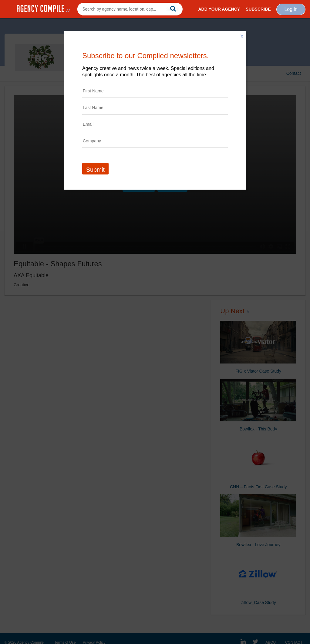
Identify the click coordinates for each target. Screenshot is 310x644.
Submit (95, 170)
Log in (291, 9)
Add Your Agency (219, 9)
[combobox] (130, 9)
